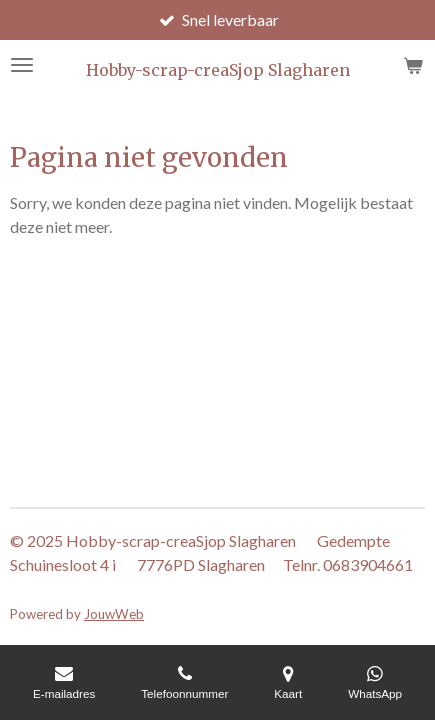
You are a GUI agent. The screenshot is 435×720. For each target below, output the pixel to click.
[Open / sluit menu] (22, 65)
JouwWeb (114, 614)
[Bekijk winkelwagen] (413, 65)
